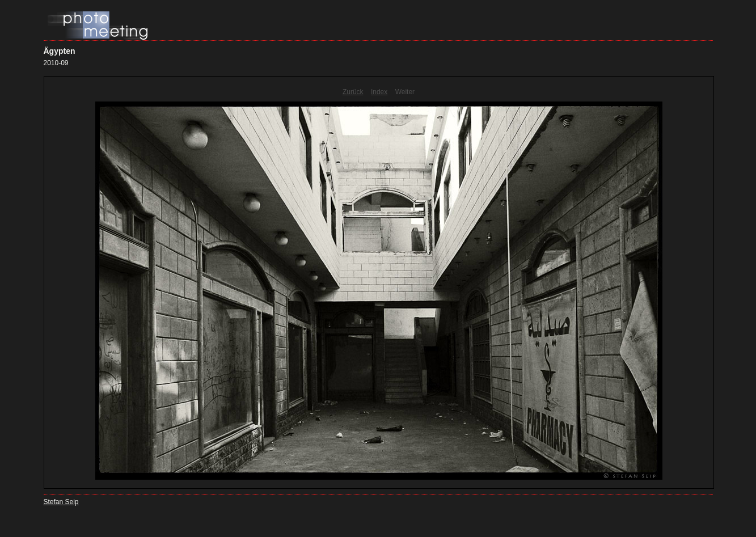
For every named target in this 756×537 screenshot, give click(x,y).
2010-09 (56, 63)
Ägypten (60, 51)
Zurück (353, 92)
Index (379, 92)
